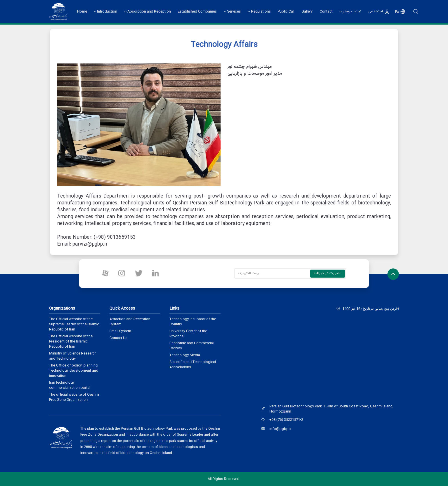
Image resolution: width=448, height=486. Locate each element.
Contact (326, 11)
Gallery (307, 11)
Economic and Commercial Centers (192, 346)
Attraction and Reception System (130, 322)
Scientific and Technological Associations (193, 364)
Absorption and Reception (149, 12)
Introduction (107, 12)
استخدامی (376, 11)
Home (82, 11)
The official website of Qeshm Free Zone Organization (74, 397)
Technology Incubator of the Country (193, 322)
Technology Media (185, 355)
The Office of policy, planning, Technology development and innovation (74, 371)
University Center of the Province (188, 334)
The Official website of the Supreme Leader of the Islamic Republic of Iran (74, 324)
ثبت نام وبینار (352, 12)
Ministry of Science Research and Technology (73, 356)
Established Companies (198, 11)
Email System (120, 331)
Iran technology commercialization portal (70, 385)
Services (234, 12)
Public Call (286, 11)
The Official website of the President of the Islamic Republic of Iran (71, 341)
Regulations (261, 12)
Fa (398, 12)
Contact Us (118, 338)
